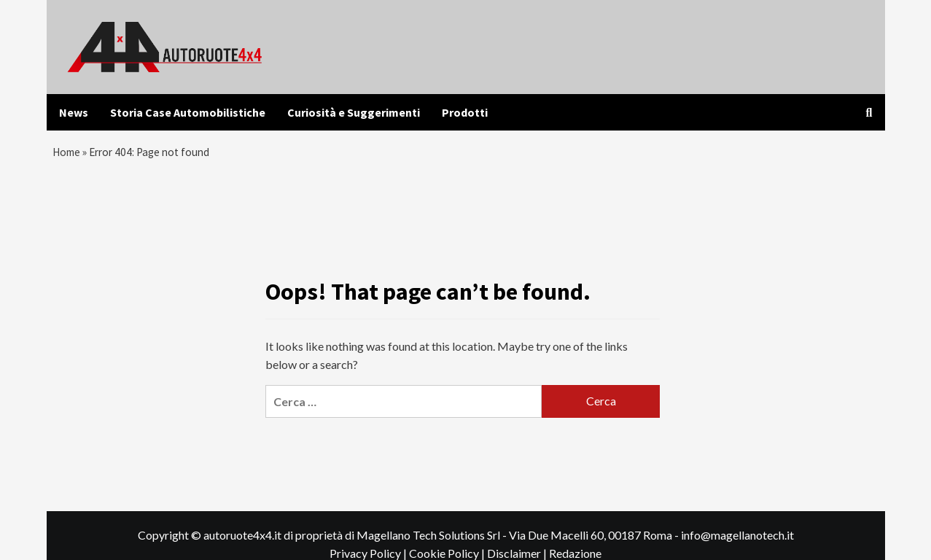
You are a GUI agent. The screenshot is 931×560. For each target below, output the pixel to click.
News (74, 112)
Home (67, 154)
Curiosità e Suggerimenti (354, 112)
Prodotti (465, 112)
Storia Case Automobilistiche (188, 112)
